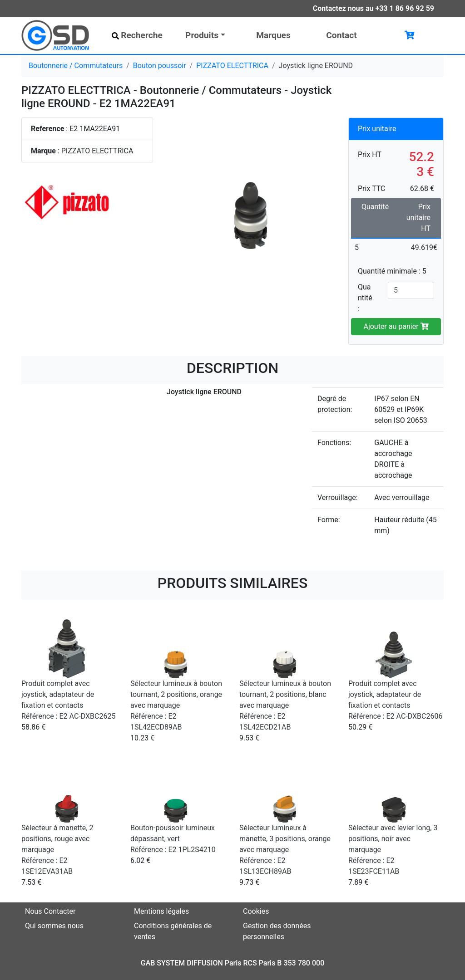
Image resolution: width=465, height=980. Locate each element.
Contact (341, 35)
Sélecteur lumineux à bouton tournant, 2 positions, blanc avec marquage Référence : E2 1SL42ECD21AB (285, 705)
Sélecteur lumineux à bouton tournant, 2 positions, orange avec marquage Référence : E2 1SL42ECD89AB (176, 705)
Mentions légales (161, 911)
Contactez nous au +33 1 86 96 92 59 (373, 8)
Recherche (137, 35)
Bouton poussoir (160, 66)
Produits (202, 35)
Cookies (256, 911)
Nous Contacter (50, 911)
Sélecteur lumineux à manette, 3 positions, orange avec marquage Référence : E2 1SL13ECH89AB (285, 850)
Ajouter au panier (396, 326)
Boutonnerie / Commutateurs (76, 66)
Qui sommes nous (54, 926)
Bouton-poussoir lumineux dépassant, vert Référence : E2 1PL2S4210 (173, 839)
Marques (273, 35)
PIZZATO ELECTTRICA (232, 66)
